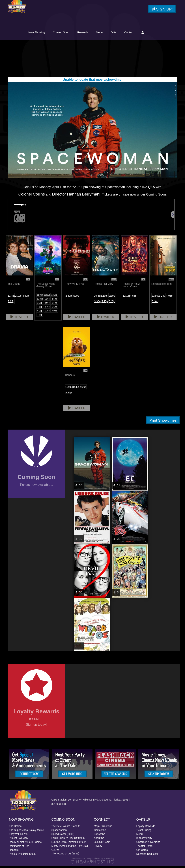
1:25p (162, 298)
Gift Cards (142, 852)
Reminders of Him (19, 848)
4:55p (133, 298)
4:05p (169, 298)
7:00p (54, 313)
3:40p (54, 305)
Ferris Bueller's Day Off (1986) (68, 840)
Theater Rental (145, 848)
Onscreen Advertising (148, 844)
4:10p (40, 309)
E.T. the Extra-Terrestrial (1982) (69, 844)
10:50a (155, 298)
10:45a (97, 298)
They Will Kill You (19, 836)
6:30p (47, 313)
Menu (128, 34)
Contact (157, 34)
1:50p (54, 301)
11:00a (40, 297)
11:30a (47, 297)
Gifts (142, 34)
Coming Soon (90, 34)
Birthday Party (144, 840)
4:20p (83, 389)
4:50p (26, 298)
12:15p (126, 298)
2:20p (40, 305)
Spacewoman (59, 832)
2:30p (112, 298)
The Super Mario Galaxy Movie (26, 832)
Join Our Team (102, 844)
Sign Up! (162, 10)
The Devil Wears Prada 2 (66, 828)
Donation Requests (147, 856)
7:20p (76, 298)
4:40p (47, 309)
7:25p (11, 304)
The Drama (15, 828)
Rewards (111, 34)
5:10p (54, 309)
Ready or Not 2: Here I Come (25, 844)
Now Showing (65, 34)
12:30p (40, 301)
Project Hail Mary (19, 840)
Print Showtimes (163, 423)
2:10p (18, 298)
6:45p (112, 304)
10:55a (69, 389)
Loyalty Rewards (146, 828)
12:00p (54, 297)
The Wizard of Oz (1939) (65, 856)
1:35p (76, 389)
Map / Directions (103, 828)
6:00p (40, 313)
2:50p (47, 305)
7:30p (40, 317)
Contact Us (100, 832)
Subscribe (100, 836)
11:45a (11, 298)
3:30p (97, 304)
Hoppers (14, 852)
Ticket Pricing (144, 832)
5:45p (105, 304)
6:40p (155, 304)
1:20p (47, 301)
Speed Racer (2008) (63, 836)
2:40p (69, 298)
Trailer (19, 319)
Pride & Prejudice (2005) (23, 856)
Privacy (98, 848)
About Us (99, 840)
